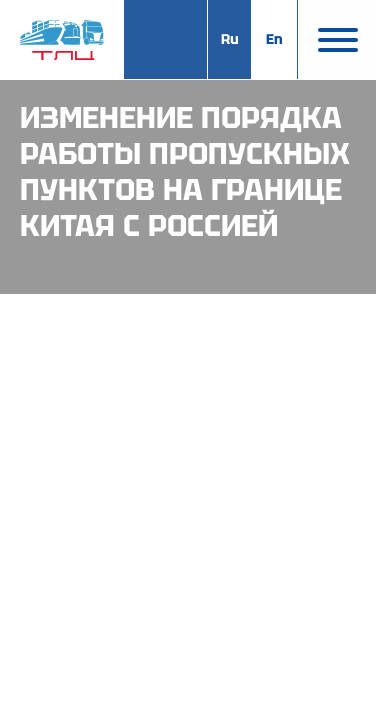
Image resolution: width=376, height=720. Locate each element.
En (274, 39)
